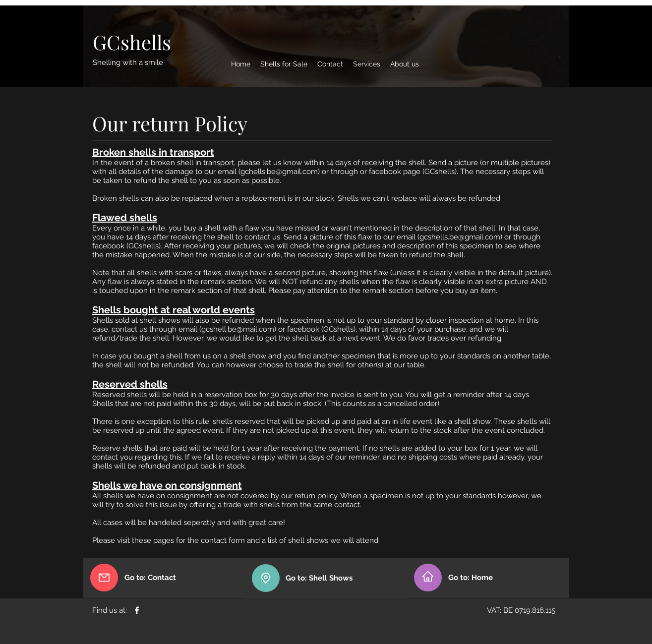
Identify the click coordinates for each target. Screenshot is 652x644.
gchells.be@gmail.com (279, 172)
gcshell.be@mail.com (238, 329)
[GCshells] (132, 42)
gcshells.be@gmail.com (460, 237)
